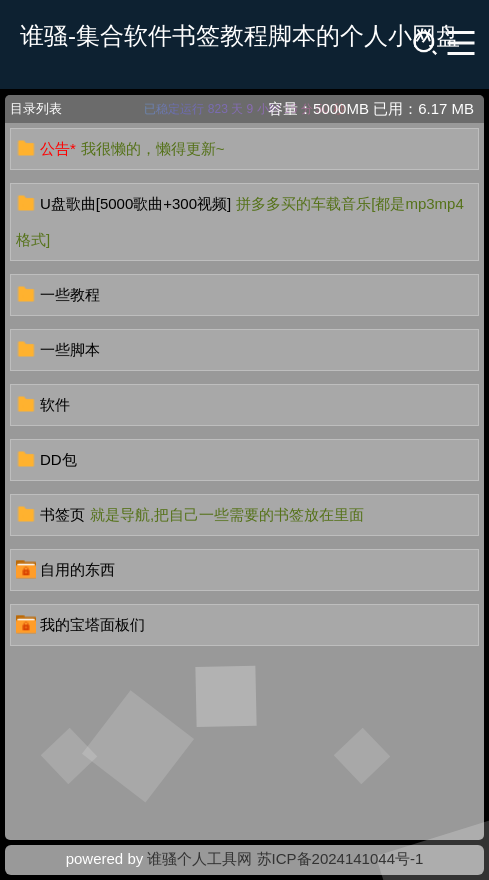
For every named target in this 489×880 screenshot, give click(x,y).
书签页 (62, 514)
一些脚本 (70, 349)
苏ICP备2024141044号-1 (340, 858)
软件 (55, 404)
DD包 (58, 459)
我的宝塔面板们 (92, 624)
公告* (58, 148)
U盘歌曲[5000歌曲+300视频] (135, 203)
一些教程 (70, 294)
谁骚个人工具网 (199, 858)
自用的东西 (77, 569)
